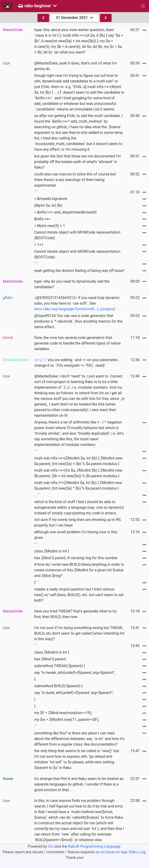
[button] (143, 6)
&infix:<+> (42, 219)
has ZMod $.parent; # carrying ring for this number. (76, 558)
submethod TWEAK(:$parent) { (60, 666)
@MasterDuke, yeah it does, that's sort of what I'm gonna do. (75, 66)
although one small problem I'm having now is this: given (76, 535)
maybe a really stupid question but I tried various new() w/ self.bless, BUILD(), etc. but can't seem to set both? (79, 595)
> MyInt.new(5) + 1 (50, 226)
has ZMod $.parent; (50, 659)
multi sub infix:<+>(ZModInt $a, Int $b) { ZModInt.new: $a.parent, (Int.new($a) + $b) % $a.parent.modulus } (79, 461)
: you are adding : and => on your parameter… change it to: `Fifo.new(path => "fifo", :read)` (77, 363)
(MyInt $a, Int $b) (48, 205)
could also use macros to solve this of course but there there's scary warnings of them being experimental (75, 180)
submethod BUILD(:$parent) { (58, 686)
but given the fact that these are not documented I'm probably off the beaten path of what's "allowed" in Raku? (77, 162)
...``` (37, 495)
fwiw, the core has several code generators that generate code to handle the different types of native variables (77, 343)
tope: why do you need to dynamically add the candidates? (72, 284)
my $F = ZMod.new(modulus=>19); (63, 713)
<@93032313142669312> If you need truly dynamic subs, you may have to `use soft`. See (77, 303)
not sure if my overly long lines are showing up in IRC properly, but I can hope (78, 522)
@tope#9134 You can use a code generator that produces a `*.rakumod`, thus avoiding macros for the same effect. (78, 321)
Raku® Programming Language (94, 846)
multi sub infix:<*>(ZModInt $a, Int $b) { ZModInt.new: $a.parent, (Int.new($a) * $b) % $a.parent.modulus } (78, 486)
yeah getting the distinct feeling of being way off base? (79, 271)
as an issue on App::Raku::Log (121, 852)
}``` (36, 582)
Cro (51, 846)
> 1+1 (39, 245)
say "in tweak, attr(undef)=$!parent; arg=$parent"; (75, 673)
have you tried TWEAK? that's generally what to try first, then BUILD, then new (75, 614)
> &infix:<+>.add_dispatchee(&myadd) (65, 212)
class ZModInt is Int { (52, 551)
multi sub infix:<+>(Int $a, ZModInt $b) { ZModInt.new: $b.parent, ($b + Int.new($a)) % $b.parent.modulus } (79, 473)
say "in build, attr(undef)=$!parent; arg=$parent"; (74, 693)
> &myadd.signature (51, 199)
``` (36, 192)
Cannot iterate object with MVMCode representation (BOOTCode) (77, 235)
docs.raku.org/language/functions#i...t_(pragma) (75, 309)
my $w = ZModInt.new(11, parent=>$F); (67, 720)
